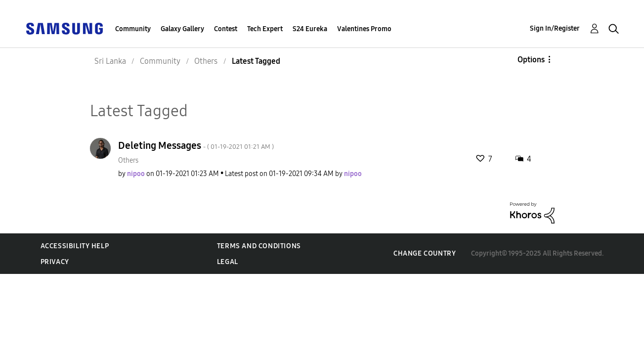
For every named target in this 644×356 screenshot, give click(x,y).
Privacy (55, 262)
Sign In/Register (555, 28)
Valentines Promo (364, 29)
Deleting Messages (196, 145)
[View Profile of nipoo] (136, 174)
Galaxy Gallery (182, 29)
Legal (228, 262)
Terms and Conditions (259, 246)
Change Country (425, 253)
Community (133, 29)
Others (128, 160)
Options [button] (531, 60)
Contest (226, 29)
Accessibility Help (75, 246)
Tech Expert (265, 29)
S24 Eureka (310, 29)
